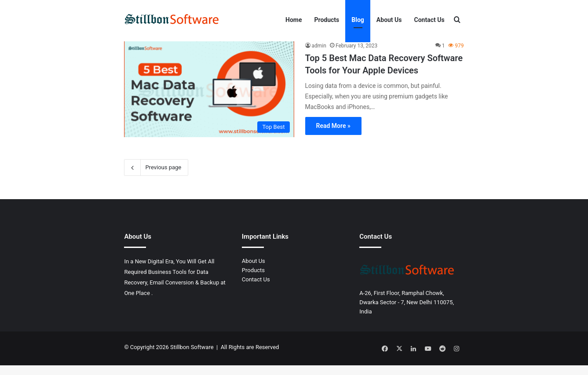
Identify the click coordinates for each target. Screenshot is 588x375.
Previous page (156, 179)
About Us (389, 20)
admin (319, 58)
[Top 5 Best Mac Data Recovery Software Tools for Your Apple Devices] (209, 101)
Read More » (333, 137)
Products (327, 20)
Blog (358, 20)
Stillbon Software (192, 359)
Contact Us (429, 20)
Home (294, 20)
